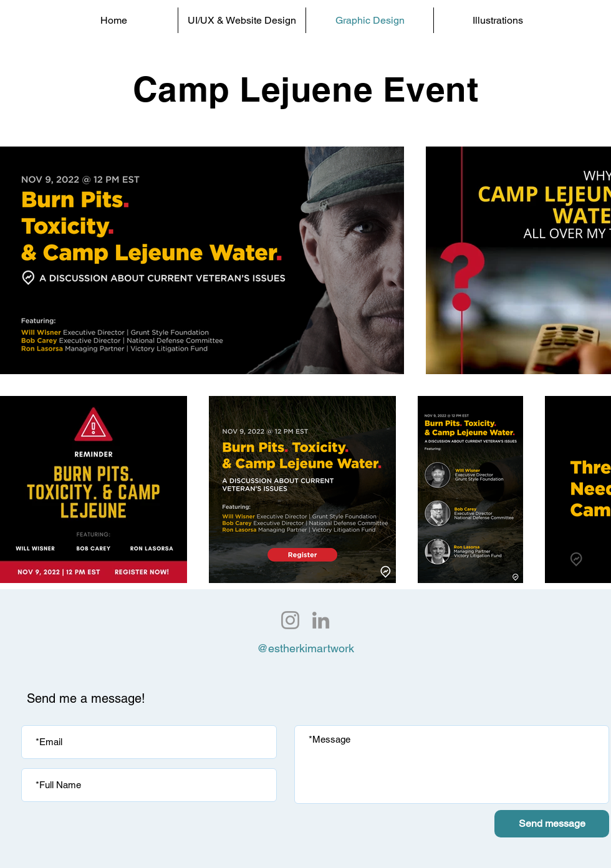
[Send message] (552, 824)
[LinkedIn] (321, 620)
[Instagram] (290, 620)
